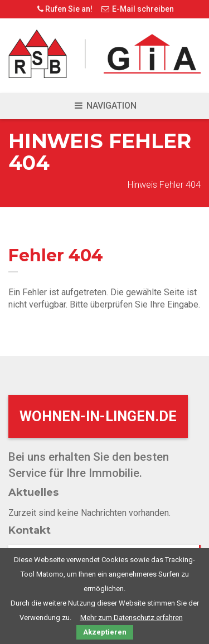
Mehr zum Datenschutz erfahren (132, 618)
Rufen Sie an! (64, 9)
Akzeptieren (105, 632)
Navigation (104, 106)
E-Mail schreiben (137, 9)
